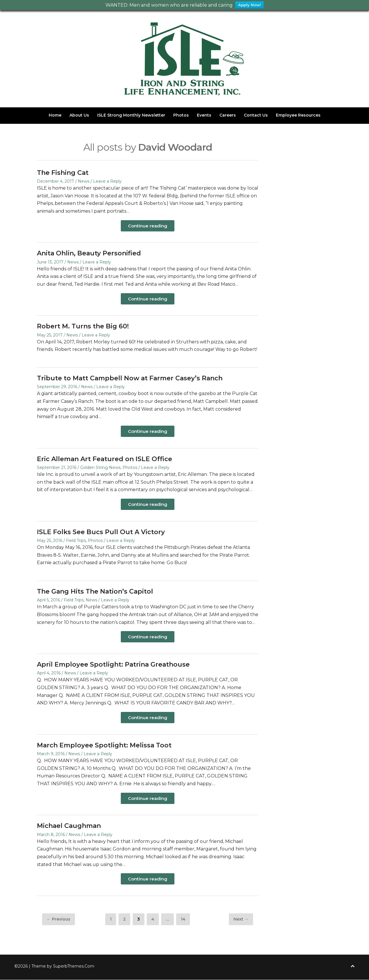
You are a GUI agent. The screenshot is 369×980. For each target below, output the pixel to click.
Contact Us (256, 115)
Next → (241, 919)
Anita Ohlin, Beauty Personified (89, 254)
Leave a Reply (107, 182)
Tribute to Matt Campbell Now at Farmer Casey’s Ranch (130, 378)
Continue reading (148, 226)
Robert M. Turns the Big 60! (83, 327)
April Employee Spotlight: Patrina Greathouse (113, 665)
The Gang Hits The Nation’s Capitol (95, 592)
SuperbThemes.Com (74, 966)
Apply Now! (250, 5)
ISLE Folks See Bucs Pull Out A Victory (101, 532)
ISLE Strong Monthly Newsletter (131, 115)
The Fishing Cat (63, 173)
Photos (181, 115)
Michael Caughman (69, 826)
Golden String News (100, 468)
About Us (79, 115)
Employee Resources (298, 115)
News (84, 182)
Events (204, 115)
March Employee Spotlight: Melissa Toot (104, 746)
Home (55, 115)
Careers (228, 115)
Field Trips (76, 541)
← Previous (59, 919)
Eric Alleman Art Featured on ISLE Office (105, 459)
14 (185, 919)
